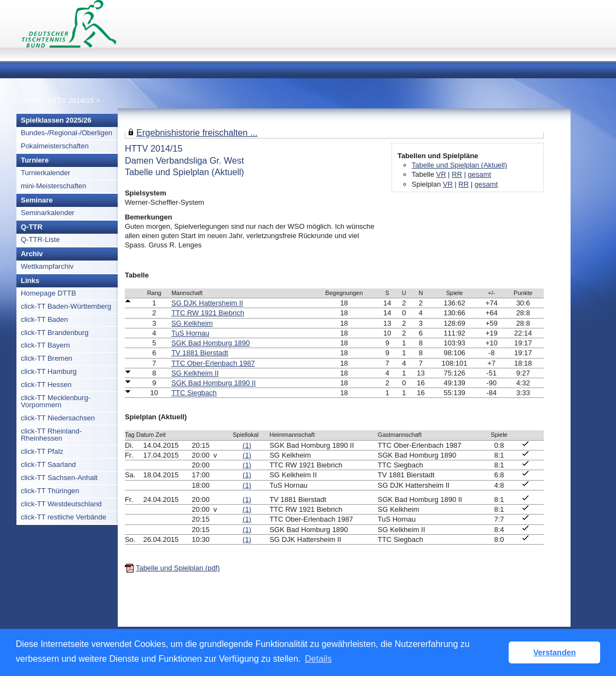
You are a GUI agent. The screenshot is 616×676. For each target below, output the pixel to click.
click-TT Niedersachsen (58, 418)
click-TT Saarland (48, 464)
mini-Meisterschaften (54, 186)
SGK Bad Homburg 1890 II (214, 383)
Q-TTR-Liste (40, 239)
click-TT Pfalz (42, 451)
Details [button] (318, 659)
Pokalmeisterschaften (55, 146)
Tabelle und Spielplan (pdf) (178, 568)
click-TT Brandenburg (55, 333)
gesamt (479, 174)
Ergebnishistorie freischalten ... (197, 132)
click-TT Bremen (47, 358)
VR (441, 174)
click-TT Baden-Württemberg (66, 306)
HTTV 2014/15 (72, 100)
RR (457, 174)
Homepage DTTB (48, 293)
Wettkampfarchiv (47, 266)
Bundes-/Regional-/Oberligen (67, 133)
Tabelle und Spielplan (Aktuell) (459, 165)
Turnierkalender (45, 173)
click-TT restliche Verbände (64, 517)
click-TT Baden (44, 319)
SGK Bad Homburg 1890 (211, 343)
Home (30, 100)
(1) (247, 445)
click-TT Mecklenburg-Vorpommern (56, 401)
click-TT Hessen (46, 385)
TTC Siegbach (194, 393)
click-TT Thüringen (50, 491)
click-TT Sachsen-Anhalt (59, 478)
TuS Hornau (190, 333)
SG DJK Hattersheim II (207, 303)
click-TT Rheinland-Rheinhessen (51, 435)
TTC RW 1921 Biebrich (208, 313)
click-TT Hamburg (49, 371)
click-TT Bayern (45, 345)
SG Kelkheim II (195, 373)
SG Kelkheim (192, 323)
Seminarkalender (48, 213)
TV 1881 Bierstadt (200, 353)
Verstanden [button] (555, 652)
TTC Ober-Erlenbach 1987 (213, 363)
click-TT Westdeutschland (61, 504)
